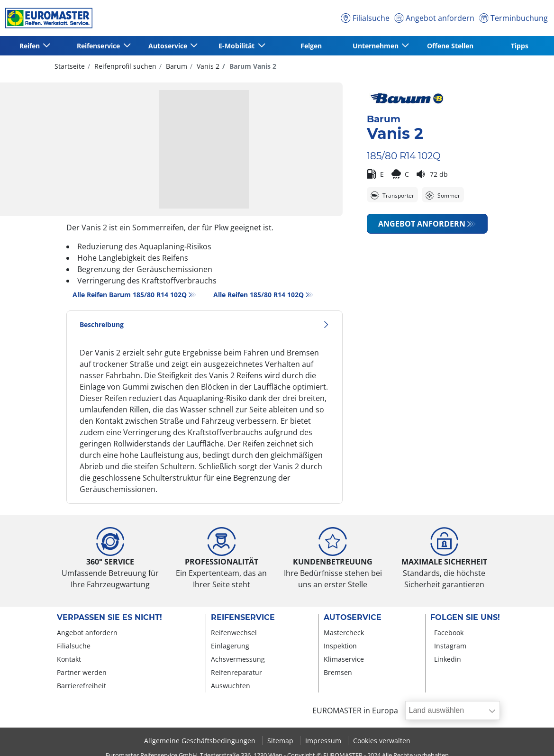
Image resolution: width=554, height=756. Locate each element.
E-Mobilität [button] (237, 46)
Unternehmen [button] (377, 46)
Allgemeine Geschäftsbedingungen (201, 741)
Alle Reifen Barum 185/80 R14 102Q (130, 295)
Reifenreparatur (236, 672)
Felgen (311, 46)
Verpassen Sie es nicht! (109, 618)
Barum (176, 66)
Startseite (70, 66)
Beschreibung (204, 324)
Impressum (324, 741)
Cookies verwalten (382, 741)
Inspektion (340, 646)
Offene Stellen (450, 46)
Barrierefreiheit (82, 686)
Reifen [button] (31, 46)
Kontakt (69, 659)
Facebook (449, 633)
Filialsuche (74, 646)
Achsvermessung (238, 659)
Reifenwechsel (234, 633)
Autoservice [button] (169, 46)
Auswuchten (231, 686)
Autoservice (353, 618)
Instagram (450, 646)
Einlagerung (230, 646)
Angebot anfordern (422, 224)
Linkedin (448, 659)
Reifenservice (243, 618)
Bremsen (338, 672)
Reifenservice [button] (99, 46)
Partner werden (82, 672)
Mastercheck (344, 633)
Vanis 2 (207, 66)
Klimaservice (344, 659)
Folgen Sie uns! (465, 618)
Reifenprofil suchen (124, 66)
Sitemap (281, 741)
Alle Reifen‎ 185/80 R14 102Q (259, 295)
